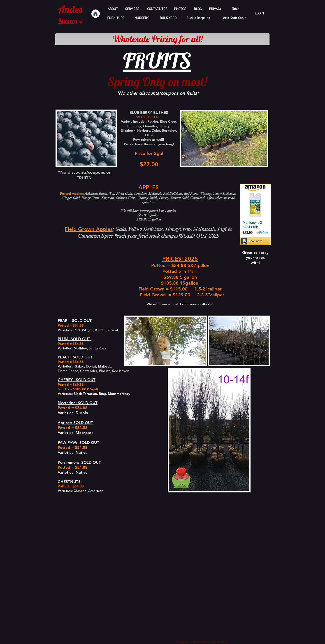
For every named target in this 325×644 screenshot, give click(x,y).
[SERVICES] (132, 9)
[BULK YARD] (168, 18)
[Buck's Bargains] (198, 18)
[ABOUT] (113, 9)
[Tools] (236, 9)
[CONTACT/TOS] (157, 9)
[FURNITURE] (116, 18)
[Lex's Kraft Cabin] (234, 18)
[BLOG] (198, 9)
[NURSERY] (142, 18)
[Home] (96, 14)
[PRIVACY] (215, 9)
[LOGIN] (259, 14)
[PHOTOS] (180, 9)
